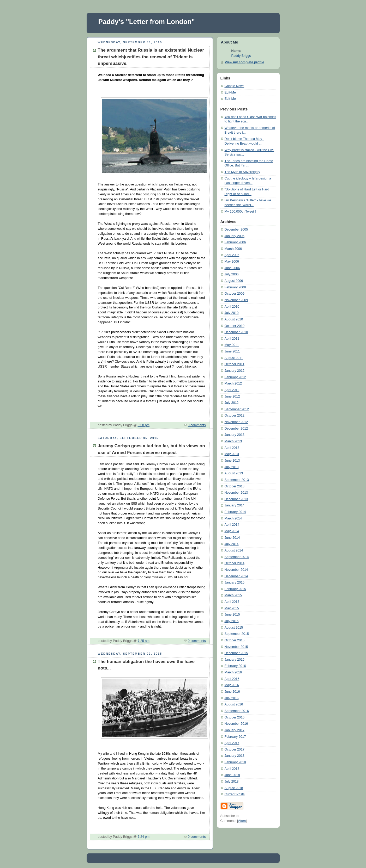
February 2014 (235, 512)
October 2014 (235, 563)
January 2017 (235, 730)
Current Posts (235, 794)
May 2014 (232, 531)
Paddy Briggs (241, 56)
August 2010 (234, 319)
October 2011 (235, 364)
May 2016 (232, 685)
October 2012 (235, 416)
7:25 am (144, 641)
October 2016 (235, 717)
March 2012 (233, 383)
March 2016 (233, 672)
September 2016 (237, 711)
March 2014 (233, 518)
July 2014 (232, 544)
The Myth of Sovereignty (242, 172)
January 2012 (235, 371)
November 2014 (236, 570)
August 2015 (234, 628)
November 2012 (236, 422)
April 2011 (232, 339)
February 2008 (235, 287)
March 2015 (233, 595)
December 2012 (236, 429)
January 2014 (235, 505)
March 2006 (233, 249)
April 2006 (232, 255)
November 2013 (236, 493)
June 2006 (232, 268)
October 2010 (235, 326)
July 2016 (232, 698)
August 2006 (234, 281)
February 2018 (235, 762)
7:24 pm (144, 837)
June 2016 (232, 692)
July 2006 (232, 274)
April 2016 (232, 679)
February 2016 (235, 666)
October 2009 (235, 294)
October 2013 (235, 486)
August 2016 (234, 704)
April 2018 (232, 769)
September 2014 (237, 557)
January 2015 (235, 582)
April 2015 (232, 602)
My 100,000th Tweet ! (240, 212)
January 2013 (235, 435)
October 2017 (235, 749)
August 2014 (234, 550)
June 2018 (232, 775)
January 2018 (235, 756)
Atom (242, 821)
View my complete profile (245, 62)
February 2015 (235, 589)
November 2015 (236, 647)
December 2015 (236, 653)
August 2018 (234, 788)
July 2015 (232, 621)
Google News (235, 86)
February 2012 (235, 377)
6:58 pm (144, 425)
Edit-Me (230, 92)
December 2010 (236, 332)
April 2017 (232, 743)
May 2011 (232, 345)
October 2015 (235, 640)
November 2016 (236, 724)
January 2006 (235, 236)
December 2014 (236, 576)
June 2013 (232, 461)
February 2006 (235, 242)
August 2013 (234, 473)
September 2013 (237, 480)
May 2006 (232, 262)
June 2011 (232, 351)
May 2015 (232, 608)
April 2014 (232, 525)
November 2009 (236, 300)
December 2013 (236, 499)
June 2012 (232, 396)
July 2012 (232, 403)
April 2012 (232, 390)
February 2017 (235, 737)
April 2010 (232, 307)
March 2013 (233, 441)
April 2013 (232, 448)
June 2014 (232, 538)
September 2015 (237, 634)
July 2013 (232, 467)
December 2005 (236, 230)
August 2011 (234, 358)
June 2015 (232, 615)
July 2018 (232, 782)
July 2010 (232, 313)
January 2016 (235, 660)
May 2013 (232, 454)
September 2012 (237, 409)
